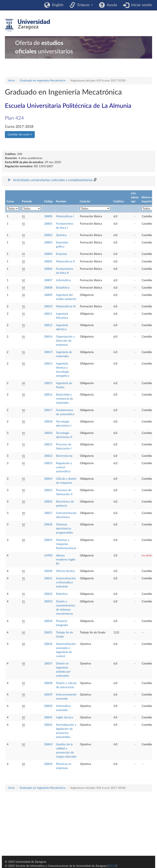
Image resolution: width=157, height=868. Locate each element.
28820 (48, 433)
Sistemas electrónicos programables (64, 529)
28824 (48, 479)
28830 (48, 571)
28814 (48, 337)
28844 (48, 764)
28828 (48, 525)
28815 (48, 383)
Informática (63, 280)
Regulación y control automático (64, 467)
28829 (48, 540)
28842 (48, 725)
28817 (48, 410)
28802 (48, 235)
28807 (48, 280)
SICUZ (112, 866)
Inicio (11, 81)
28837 (48, 664)
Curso (10, 202)
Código (48, 202)
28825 (48, 490)
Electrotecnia (64, 456)
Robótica (62, 594)
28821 (48, 445)
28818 (48, 422)
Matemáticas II (65, 262)
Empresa (61, 254)
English (57, 5)
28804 (48, 254)
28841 (48, 718)
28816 (48, 395)
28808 (48, 288)
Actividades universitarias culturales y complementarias (53, 180)
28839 (48, 695)
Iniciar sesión (141, 5)
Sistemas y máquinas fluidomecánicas (66, 544)
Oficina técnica (65, 571)
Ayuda (111, 5)
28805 (48, 262)
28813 (48, 364)
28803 (48, 243)
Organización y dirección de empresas (65, 341)
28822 (48, 456)
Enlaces (84, 5)
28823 (48, 463)
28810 (48, 306)
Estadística (63, 288)
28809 (48, 295)
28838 (48, 683)
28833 (48, 602)
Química (61, 235)
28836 (48, 644)
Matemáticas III (66, 306)
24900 (48, 556)
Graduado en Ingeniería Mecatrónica (43, 81)
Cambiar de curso (20, 135)
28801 (48, 224)
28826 (48, 502)
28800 (48, 216)
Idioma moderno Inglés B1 (66, 560)
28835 (48, 633)
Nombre (61, 202)
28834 (48, 621)
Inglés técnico (65, 718)
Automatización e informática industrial (66, 583)
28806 (48, 269)
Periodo (27, 202)
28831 (48, 578)
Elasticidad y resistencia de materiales (64, 399)
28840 (48, 706)
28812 (48, 325)
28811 (48, 314)
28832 (48, 594)
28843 (48, 744)
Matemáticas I (65, 216)
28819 (48, 352)
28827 (48, 513)
